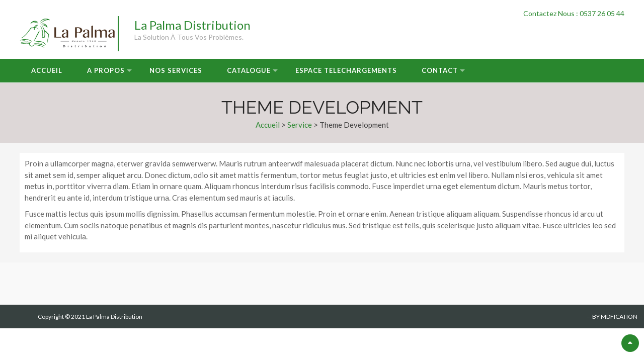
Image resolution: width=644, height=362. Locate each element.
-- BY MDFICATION (612, 316)
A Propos (106, 70)
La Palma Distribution (192, 25)
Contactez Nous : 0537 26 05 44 (574, 13)
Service (300, 125)
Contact (440, 70)
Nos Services (176, 70)
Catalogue (249, 70)
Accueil (47, 70)
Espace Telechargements (346, 70)
